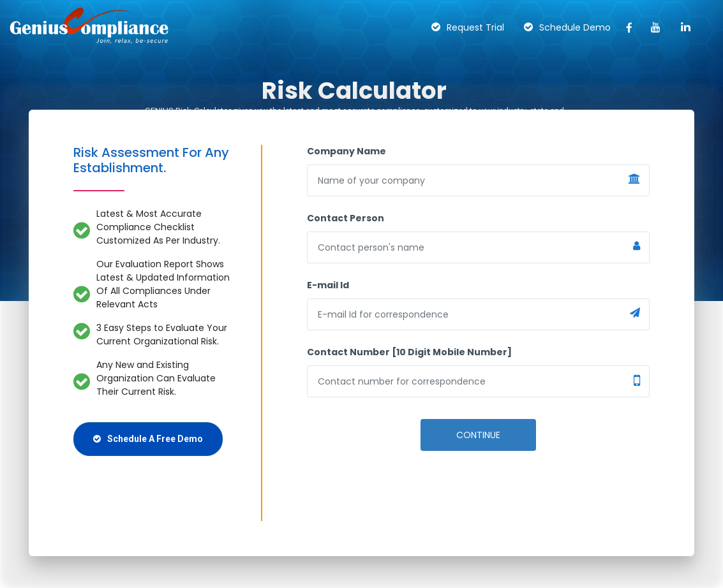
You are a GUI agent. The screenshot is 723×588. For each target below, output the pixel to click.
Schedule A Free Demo (148, 439)
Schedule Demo (567, 27)
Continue (478, 435)
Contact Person (346, 218)
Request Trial (468, 27)
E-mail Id (328, 285)
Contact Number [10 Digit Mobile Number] (409, 352)
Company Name (347, 151)
